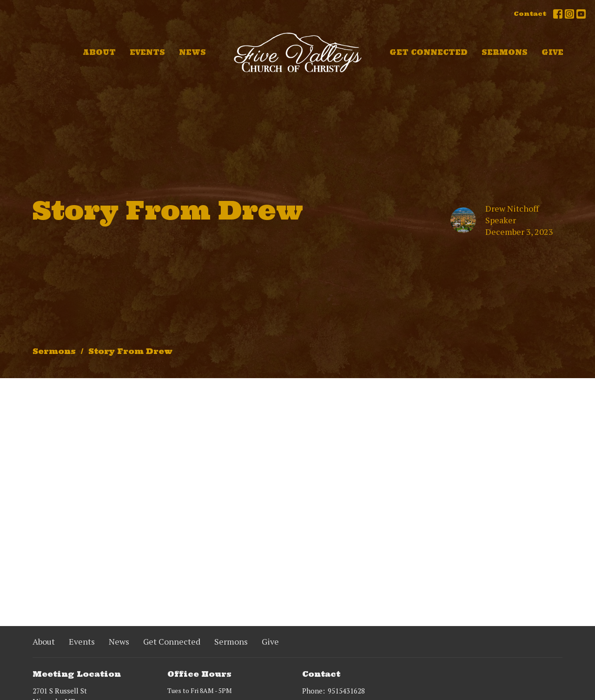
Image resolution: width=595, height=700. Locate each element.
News (192, 52)
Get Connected (429, 52)
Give (552, 52)
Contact (530, 14)
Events (147, 52)
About (99, 52)
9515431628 (346, 691)
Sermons (505, 52)
